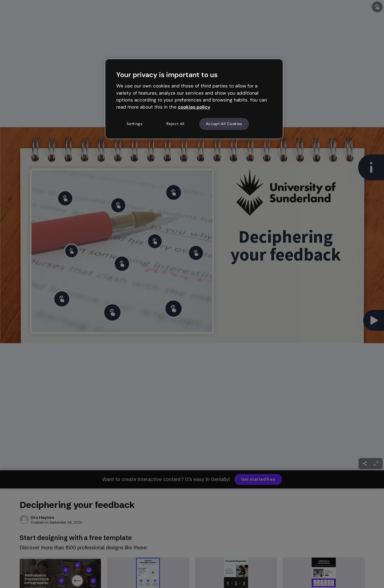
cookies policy (194, 107)
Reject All (175, 124)
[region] (194, 99)
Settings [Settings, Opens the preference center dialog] (135, 124)
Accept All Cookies (224, 124)
